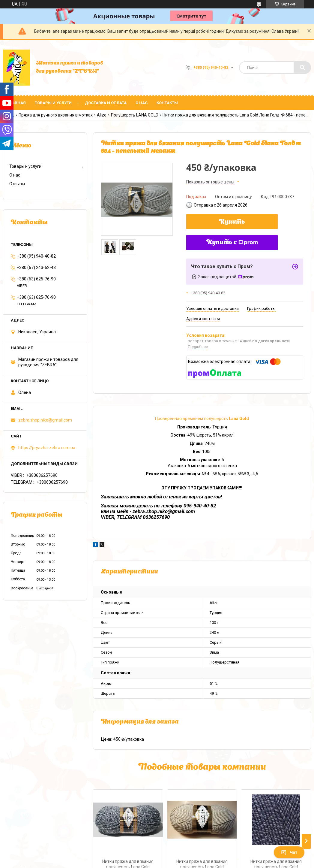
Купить (232, 222)
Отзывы (17, 184)
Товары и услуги (53, 103)
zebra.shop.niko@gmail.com (45, 420)
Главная (17, 103)
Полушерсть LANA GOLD (135, 115)
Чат (289, 852)
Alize (102, 115)
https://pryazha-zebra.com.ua (47, 448)
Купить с (232, 243)
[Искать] (302, 68)
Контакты (167, 103)
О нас (142, 103)
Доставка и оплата (106, 103)
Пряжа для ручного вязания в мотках (56, 115)
